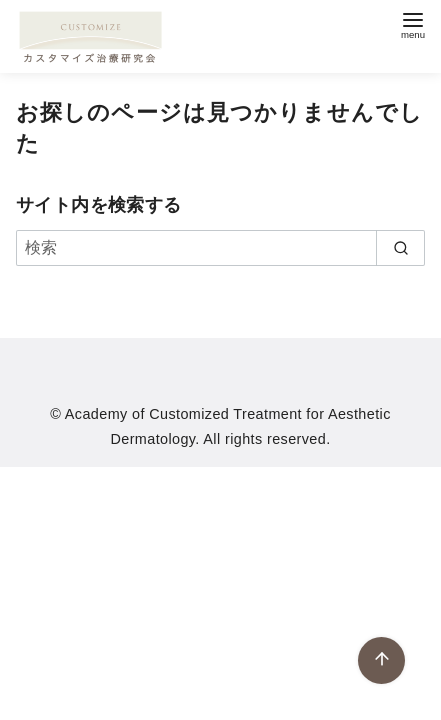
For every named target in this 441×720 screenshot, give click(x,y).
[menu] (413, 23)
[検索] (220, 248)
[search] (400, 248)
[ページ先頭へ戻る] (381, 660)
